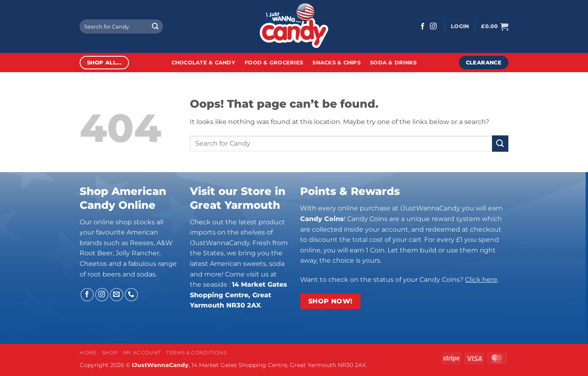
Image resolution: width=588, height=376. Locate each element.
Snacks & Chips (336, 63)
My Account (142, 353)
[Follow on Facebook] (423, 27)
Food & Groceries (274, 63)
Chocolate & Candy (203, 63)
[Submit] (155, 27)
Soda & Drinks (393, 63)
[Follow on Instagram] (433, 27)
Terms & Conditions (196, 353)
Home (88, 353)
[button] (460, 27)
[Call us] (131, 295)
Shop (110, 353)
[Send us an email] (117, 295)
